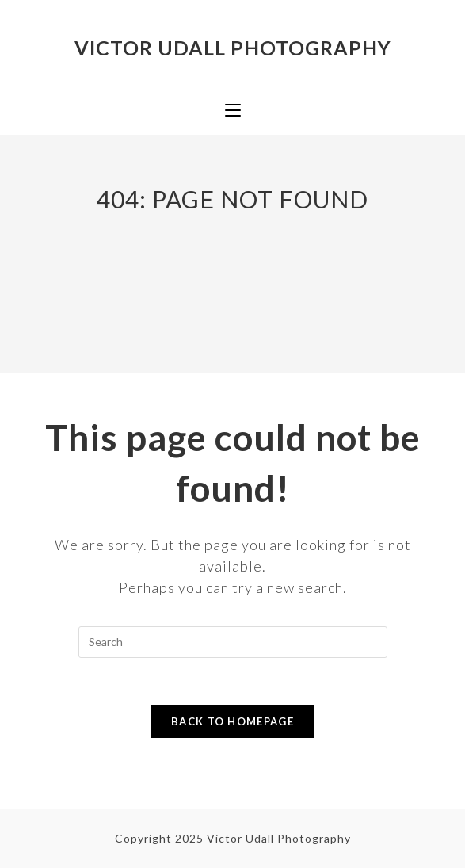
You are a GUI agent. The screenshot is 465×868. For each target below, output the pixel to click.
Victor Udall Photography (233, 48)
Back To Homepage (232, 721)
